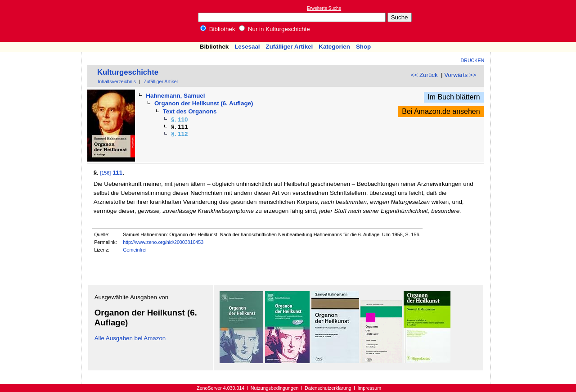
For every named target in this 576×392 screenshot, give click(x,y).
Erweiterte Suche (324, 8)
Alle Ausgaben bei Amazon (130, 338)
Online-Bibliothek (43, 21)
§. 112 (179, 134)
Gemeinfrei (135, 250)
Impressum (369, 388)
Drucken (473, 60)
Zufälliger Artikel (290, 47)
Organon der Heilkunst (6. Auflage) (204, 103)
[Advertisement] (535, 21)
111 (117, 173)
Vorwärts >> (460, 75)
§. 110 (179, 119)
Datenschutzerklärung (328, 388)
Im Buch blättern (454, 97)
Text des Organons (190, 111)
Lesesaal (247, 47)
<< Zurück (424, 75)
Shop (363, 47)
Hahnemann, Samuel (175, 96)
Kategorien (334, 47)
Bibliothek (218, 29)
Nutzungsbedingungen (275, 388)
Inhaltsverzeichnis (117, 81)
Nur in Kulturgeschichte (274, 29)
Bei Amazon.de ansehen (441, 111)
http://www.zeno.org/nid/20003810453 (163, 242)
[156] (105, 173)
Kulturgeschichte (128, 72)
